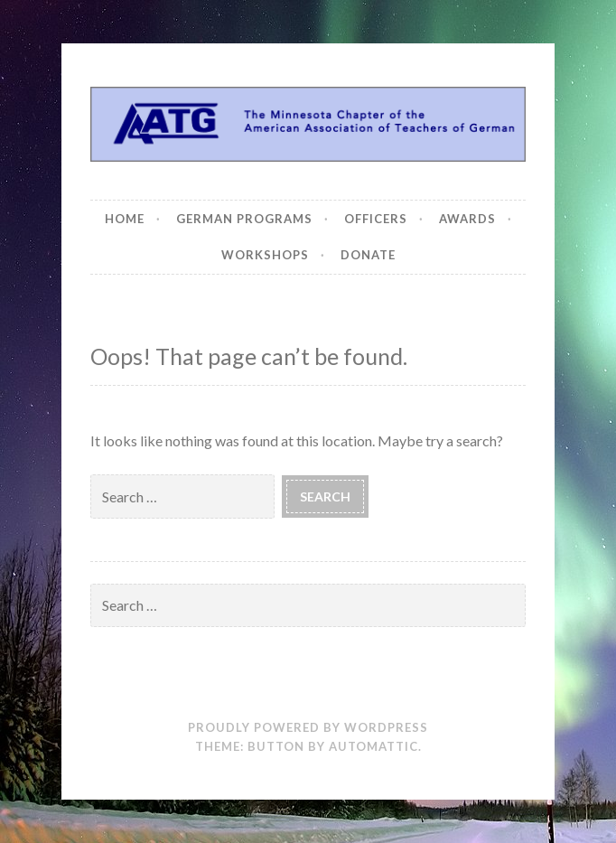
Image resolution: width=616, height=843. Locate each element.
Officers (376, 219)
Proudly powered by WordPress (308, 727)
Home (125, 219)
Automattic (373, 746)
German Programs (244, 219)
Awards (467, 219)
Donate (368, 255)
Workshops (265, 255)
